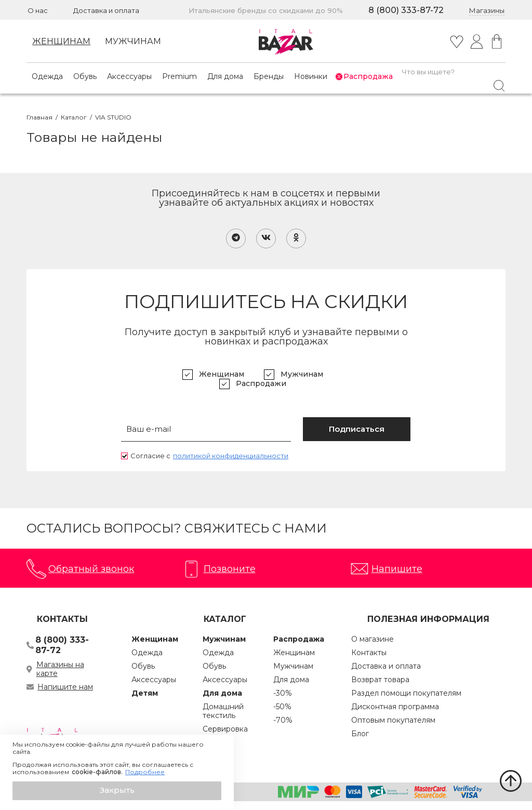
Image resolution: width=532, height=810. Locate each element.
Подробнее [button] (145, 772)
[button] (117, 791)
